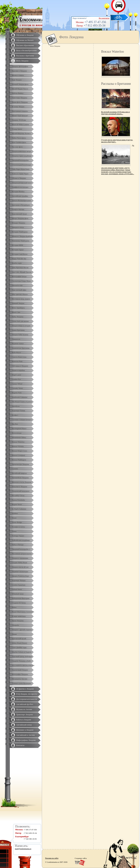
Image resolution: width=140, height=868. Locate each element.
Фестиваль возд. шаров (21, 299)
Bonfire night (17, 263)
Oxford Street (17, 589)
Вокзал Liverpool (18, 455)
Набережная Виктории (21, 598)
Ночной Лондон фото (20, 84)
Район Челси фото (19, 138)
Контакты (20, 745)
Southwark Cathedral (20, 397)
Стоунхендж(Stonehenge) (21, 165)
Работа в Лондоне (24, 720)
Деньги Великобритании (21, 200)
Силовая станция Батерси (22, 420)
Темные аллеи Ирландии (21, 683)
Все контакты (104, 18)
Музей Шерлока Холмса (21, 133)
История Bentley (18, 192)
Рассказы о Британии (25, 56)
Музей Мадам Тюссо (20, 89)
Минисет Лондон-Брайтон (22, 236)
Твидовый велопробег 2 (21, 549)
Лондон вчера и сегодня (21, 326)
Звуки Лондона (18, 621)
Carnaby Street (17, 388)
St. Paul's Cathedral (19, 509)
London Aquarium (19, 585)
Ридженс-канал (18, 344)
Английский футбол (25, 704)
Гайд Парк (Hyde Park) (21, 169)
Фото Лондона (22, 61)
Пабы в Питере (18, 545)
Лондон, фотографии (20, 66)
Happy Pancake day (19, 259)
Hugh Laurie (17, 375)
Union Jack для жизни (20, 321)
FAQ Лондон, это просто (27, 694)
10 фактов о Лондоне (25, 689)
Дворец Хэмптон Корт (20, 576)
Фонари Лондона (19, 223)
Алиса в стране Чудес (20, 174)
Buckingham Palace (19, 428)
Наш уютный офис (19, 290)
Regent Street (17, 504)
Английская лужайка (20, 196)
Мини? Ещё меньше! (20, 116)
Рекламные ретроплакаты (22, 554)
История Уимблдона (20, 232)
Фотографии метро (19, 276)
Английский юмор (24, 725)
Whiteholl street (18, 594)
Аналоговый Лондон (20, 670)
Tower (14, 518)
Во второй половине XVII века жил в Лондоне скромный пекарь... (115, 113)
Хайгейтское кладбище (21, 540)
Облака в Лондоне (19, 178)
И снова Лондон (18, 107)
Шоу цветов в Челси (20, 294)
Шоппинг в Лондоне (25, 730)
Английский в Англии (25, 735)
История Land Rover (20, 254)
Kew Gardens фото (19, 142)
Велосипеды (17, 433)
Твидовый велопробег (20, 160)
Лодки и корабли (18, 370)
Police (14, 607)
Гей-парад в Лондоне (20, 366)
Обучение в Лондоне (25, 35)
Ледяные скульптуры (20, 571)
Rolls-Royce (16, 352)
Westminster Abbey (19, 437)
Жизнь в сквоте (18, 75)
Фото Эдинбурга (18, 308)
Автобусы (16, 406)
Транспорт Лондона (25, 715)
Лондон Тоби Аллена (20, 335)
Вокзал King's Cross (20, 451)
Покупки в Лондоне (20, 487)
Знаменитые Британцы (21, 348)
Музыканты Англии (20, 679)
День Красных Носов (20, 268)
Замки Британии (18, 330)
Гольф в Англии (18, 209)
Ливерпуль (16, 339)
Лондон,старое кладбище (22, 156)
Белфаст (15, 415)
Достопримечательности (27, 699)
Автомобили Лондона (20, 478)
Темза (14, 531)
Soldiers (15, 513)
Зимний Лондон (18, 303)
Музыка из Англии (24, 709)
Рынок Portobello (18, 500)
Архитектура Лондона (20, 464)
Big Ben (15, 424)
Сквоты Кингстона (19, 357)
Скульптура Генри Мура (21, 281)
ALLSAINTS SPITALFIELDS (23, 665)
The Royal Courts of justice (22, 402)
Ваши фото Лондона (20, 102)
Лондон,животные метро (21, 151)
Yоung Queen (17, 129)
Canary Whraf (17, 384)
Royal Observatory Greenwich (23, 612)
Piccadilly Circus (18, 496)
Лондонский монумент (21, 491)
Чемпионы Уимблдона (21, 241)
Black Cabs (16, 312)
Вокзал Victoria (18, 446)
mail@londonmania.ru (23, 849)
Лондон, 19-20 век (19, 120)
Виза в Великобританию (26, 50)
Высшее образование (25, 45)
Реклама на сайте (52, 858)
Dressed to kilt (17, 285)
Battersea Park (17, 361)
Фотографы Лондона (20, 674)
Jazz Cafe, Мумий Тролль (22, 272)
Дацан (14, 634)
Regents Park (17, 393)
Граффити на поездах (20, 187)
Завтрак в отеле (18, 227)
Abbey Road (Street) (19, 643)
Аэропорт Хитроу (19, 580)
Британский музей (19, 639)
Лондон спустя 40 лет (20, 567)
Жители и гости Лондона (22, 482)
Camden (15, 469)
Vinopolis (15, 625)
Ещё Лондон (17, 80)
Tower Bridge (17, 522)
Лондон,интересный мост (22, 183)
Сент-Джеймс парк (19, 647)
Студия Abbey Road (19, 563)
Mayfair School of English (22, 652)
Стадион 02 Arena (19, 603)
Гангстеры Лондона (20, 98)
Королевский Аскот (19, 214)
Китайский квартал (19, 473)
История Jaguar (18, 250)
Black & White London (20, 124)
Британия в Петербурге (21, 205)
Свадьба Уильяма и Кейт (21, 661)
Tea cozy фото (17, 147)
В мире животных (19, 616)
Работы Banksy (18, 93)
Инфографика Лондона (26, 740)
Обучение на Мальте (25, 40)
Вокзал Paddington (19, 460)
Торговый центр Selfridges (22, 656)
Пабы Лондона (18, 317)
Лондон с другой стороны (22, 630)
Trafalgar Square (18, 536)
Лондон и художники (20, 558)
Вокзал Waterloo (18, 442)
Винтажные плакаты (20, 111)
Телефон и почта (18, 527)
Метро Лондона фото (20, 218)
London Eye (16, 379)
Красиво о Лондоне (19, 71)
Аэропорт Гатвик (19, 411)
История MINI (17, 245)
